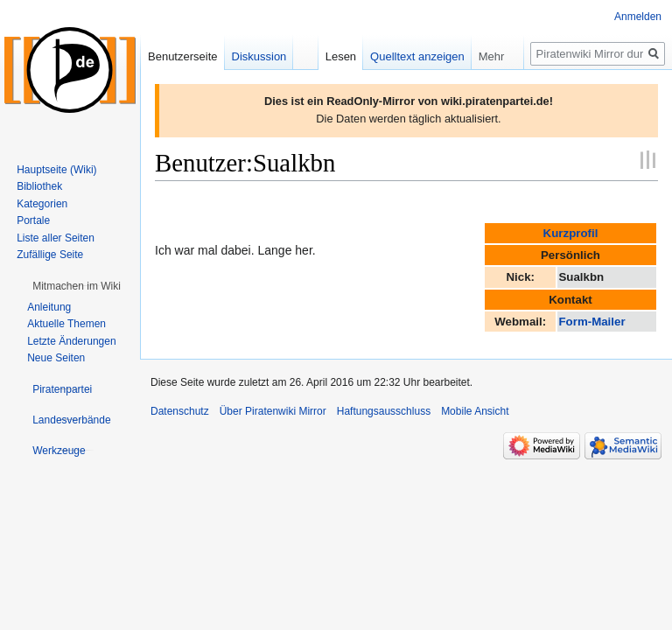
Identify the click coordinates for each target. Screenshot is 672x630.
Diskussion (259, 56)
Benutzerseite (183, 56)
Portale (33, 220)
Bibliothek (39, 186)
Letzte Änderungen (71, 341)
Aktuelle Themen (66, 324)
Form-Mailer (591, 322)
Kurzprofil (571, 233)
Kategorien (42, 204)
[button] (77, 286)
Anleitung (49, 307)
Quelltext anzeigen (417, 56)
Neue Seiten (56, 358)
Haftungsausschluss (384, 411)
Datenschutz (180, 411)
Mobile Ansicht (475, 411)
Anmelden (638, 17)
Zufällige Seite (50, 255)
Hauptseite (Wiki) (56, 170)
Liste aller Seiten (56, 238)
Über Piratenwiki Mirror (273, 411)
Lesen (341, 56)
